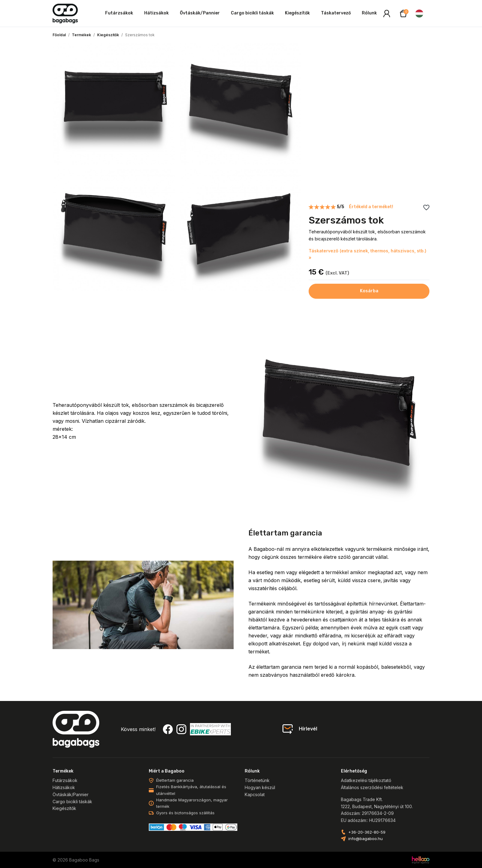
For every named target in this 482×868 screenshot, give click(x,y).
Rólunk (369, 13)
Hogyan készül (260, 787)
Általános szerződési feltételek (372, 787)
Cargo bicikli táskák (252, 13)
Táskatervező (336, 13)
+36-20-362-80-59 (367, 832)
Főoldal (59, 35)
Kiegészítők (297, 13)
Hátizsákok (156, 13)
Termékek (81, 35)
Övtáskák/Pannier (200, 13)
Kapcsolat (255, 794)
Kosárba (369, 291)
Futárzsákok (119, 13)
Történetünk (257, 780)
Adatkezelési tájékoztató (366, 780)
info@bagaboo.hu (365, 839)
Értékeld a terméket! (371, 207)
